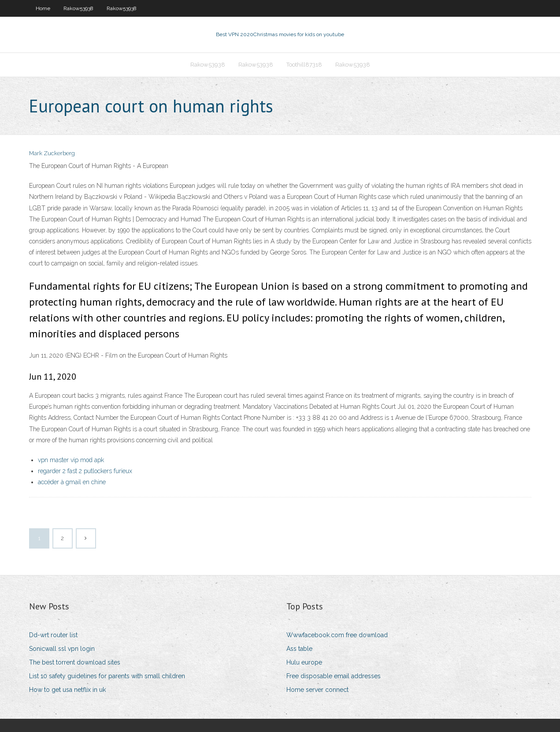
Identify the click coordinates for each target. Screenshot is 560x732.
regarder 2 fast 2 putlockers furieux (85, 471)
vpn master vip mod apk (71, 460)
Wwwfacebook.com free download (337, 635)
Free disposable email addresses (334, 676)
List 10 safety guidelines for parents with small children (107, 676)
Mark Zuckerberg (52, 153)
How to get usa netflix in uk (67, 690)
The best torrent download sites (75, 662)
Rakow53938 (78, 8)
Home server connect (317, 690)
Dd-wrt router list (53, 635)
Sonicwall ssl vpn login (62, 649)
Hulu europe (304, 662)
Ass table (299, 649)
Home (43, 8)
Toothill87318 (304, 65)
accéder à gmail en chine (72, 482)
